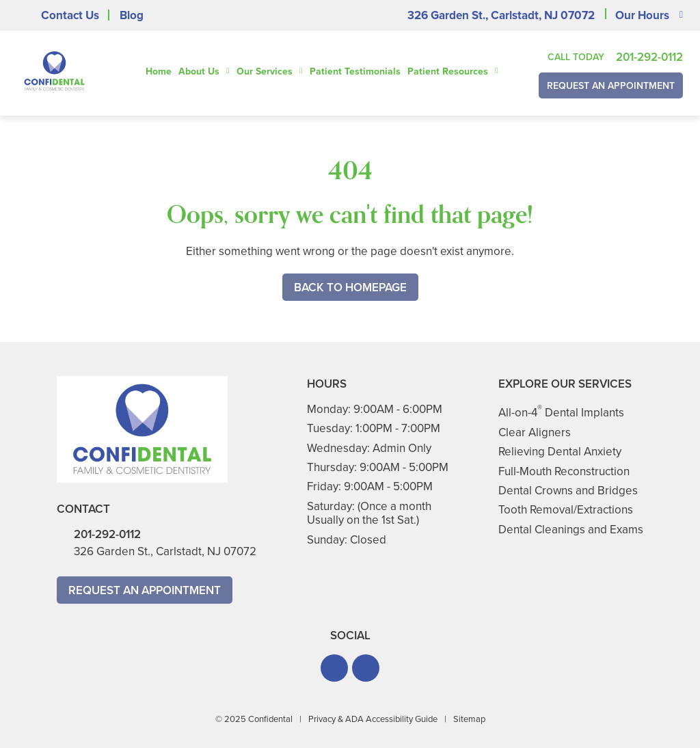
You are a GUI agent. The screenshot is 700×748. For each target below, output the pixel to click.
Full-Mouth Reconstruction (564, 471)
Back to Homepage (350, 288)
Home (159, 71)
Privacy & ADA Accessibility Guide (373, 719)
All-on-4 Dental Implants (561, 413)
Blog (132, 15)
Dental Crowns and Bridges (568, 491)
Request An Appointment (611, 86)
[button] (334, 668)
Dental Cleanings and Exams (571, 530)
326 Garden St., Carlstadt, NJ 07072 (501, 15)
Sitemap (469, 719)
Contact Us (70, 15)
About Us (199, 72)
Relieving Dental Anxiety (560, 452)
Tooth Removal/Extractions (566, 510)
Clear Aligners (535, 432)
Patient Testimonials (355, 71)
